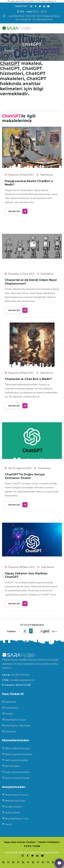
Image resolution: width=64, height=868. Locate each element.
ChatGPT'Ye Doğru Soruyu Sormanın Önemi (25, 476)
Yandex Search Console (15, 795)
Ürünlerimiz (9, 732)
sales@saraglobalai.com (22, 680)
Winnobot (42, 1)
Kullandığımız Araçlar (14, 720)
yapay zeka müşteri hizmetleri (23, 1)
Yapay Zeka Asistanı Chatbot (20, 842)
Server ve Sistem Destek (16, 778)
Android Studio (11, 813)
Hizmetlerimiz (10, 708)
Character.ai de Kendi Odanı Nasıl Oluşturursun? (31, 282)
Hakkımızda (9, 702)
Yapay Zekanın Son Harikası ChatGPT (26, 575)
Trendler (8, 714)
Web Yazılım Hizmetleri (15, 760)
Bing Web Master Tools (15, 819)
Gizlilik (37, 846)
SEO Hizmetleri (11, 766)
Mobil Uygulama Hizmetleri (17, 754)
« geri (45, 631)
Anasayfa (9, 51)
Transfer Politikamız (48, 842)
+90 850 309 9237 (20, 675)
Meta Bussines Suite (13, 801)
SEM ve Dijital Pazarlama (16, 749)
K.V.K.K (28, 846)
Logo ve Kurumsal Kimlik (16, 772)
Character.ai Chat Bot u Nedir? (28, 379)
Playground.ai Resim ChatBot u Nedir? (29, 183)
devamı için (18, 211)
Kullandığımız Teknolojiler (16, 726)
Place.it (7, 825)
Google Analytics (12, 807)
